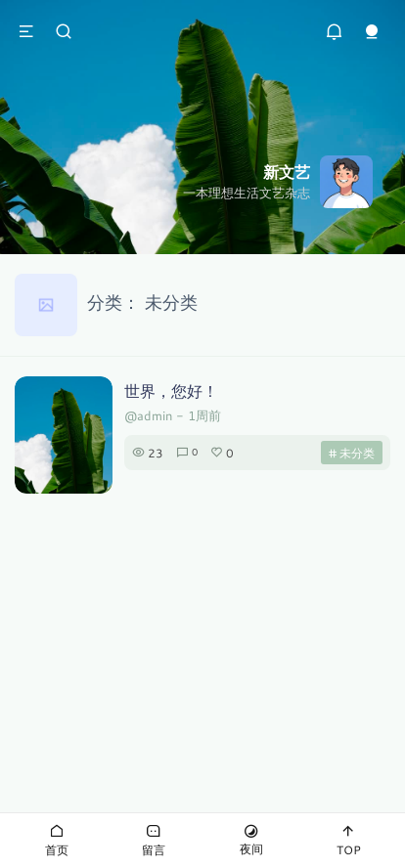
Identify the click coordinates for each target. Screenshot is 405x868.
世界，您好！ (171, 391)
